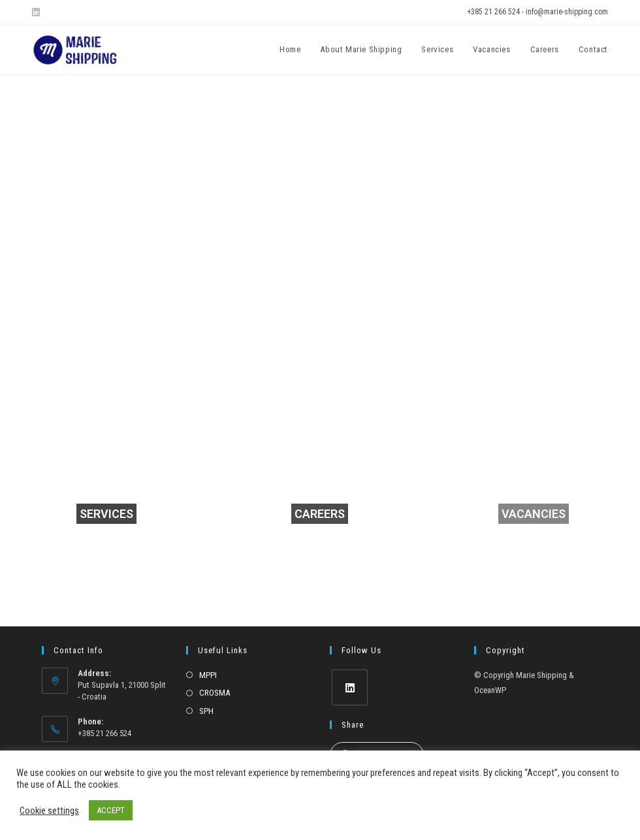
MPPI (208, 675)
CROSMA (215, 693)
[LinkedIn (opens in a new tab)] (38, 12)
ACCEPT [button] (111, 810)
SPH (206, 711)
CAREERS (320, 514)
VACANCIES (534, 514)
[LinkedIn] (350, 687)
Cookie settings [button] (49, 811)
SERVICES (106, 514)
